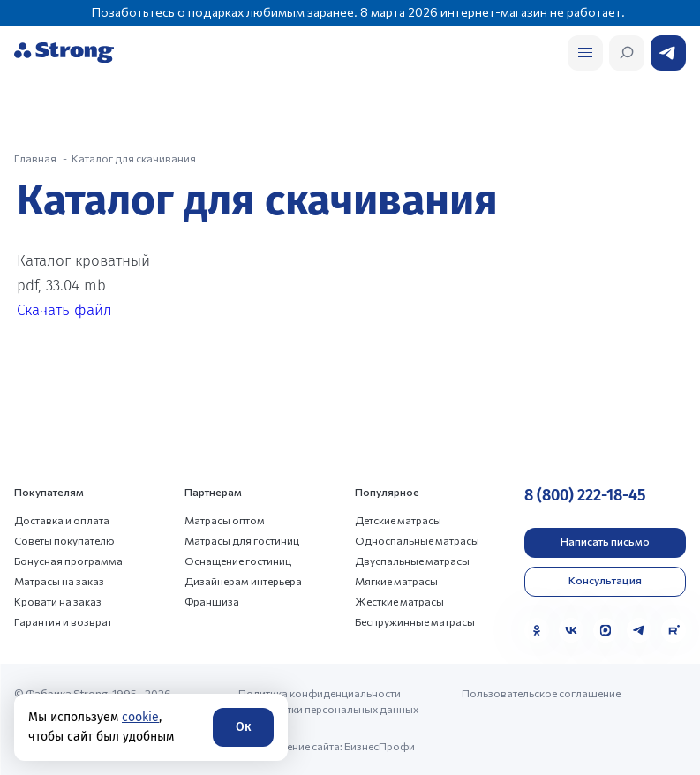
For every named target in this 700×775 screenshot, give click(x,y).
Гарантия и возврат (63, 621)
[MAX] (606, 630)
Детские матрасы (398, 520)
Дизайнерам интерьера (243, 581)
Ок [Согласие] (243, 727)
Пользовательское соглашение (541, 693)
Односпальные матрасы (417, 540)
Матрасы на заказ (59, 581)
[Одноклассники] (537, 630)
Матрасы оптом (225, 520)
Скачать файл (64, 310)
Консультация (605, 580)
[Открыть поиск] (585, 53)
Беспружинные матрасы (415, 621)
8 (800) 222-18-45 (585, 495)
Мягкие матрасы (396, 581)
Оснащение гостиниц (238, 561)
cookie (140, 717)
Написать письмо (605, 541)
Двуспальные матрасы (412, 561)
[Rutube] (674, 630)
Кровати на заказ (58, 601)
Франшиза (212, 601)
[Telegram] (639, 630)
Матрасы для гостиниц (242, 540)
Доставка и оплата (62, 520)
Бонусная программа (68, 561)
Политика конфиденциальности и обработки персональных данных (328, 701)
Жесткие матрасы (399, 601)
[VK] (571, 630)
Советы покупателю (64, 540)
